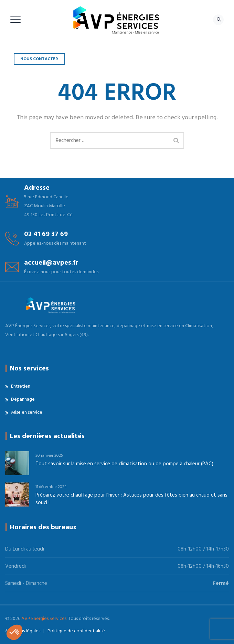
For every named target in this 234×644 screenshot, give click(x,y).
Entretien (21, 386)
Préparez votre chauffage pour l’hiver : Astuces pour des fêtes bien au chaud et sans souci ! (131, 499)
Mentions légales (23, 631)
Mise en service (27, 412)
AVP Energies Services (44, 619)
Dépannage (23, 399)
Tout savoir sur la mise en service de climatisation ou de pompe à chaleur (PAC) (124, 464)
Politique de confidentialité (76, 631)
